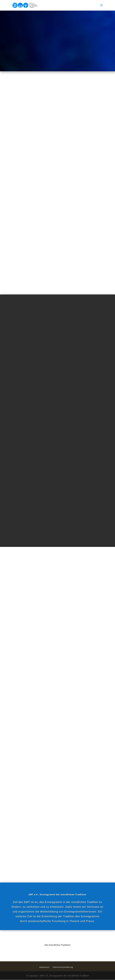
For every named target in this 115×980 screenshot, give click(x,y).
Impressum (44, 967)
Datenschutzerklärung (63, 967)
